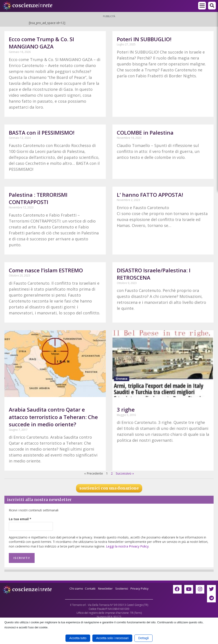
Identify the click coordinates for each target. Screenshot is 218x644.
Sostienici (123, 587)
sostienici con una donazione (109, 488)
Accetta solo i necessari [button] (112, 638)
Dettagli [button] (143, 638)
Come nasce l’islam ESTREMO (46, 270)
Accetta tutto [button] (78, 638)
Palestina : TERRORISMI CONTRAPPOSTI (38, 198)
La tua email (20, 519)
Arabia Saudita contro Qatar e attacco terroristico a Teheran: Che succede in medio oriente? (53, 417)
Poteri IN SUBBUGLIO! (144, 39)
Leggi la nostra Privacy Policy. (127, 546)
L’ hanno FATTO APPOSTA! (150, 195)
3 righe (126, 409)
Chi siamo (74, 587)
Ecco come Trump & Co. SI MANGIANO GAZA (41, 43)
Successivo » (125, 473)
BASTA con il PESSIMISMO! (42, 133)
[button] (212, 6)
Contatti (89, 587)
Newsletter (105, 587)
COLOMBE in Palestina (145, 133)
